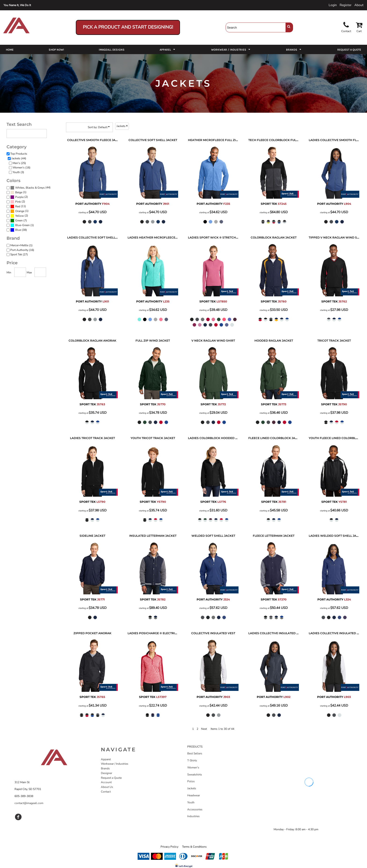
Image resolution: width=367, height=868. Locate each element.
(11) (18, 207)
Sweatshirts (195, 775)
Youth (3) (18, 172)
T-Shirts (192, 760)
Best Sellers (195, 753)
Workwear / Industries (115, 764)
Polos (191, 781)
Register (346, 5)
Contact (106, 792)
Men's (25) (19, 163)
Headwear (194, 795)
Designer (106, 773)
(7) (19, 221)
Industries (193, 816)
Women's (193, 767)
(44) (30, 188)
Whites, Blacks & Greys (30, 188)
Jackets (192, 788)
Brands (105, 768)
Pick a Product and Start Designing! (128, 27)
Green (19, 220)
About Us (107, 787)
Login (333, 5)
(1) (18, 193)
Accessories (195, 809)
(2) (19, 197)
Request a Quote (111, 778)
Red (18, 206)
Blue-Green (22, 225)
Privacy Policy (169, 847)
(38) (19, 230)
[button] (168, 49)
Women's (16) (22, 168)
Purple (19, 197)
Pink (18, 202)
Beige (19, 192)
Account (106, 782)
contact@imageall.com (29, 803)
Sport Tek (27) (19, 254)
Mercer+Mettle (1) (21, 245)
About (359, 5)
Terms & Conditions (194, 847)
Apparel (106, 759)
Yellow (20, 216)
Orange (20, 211)
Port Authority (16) (22, 250)
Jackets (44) (19, 158)
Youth (191, 802)
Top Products (19, 154)
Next (204, 729)
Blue (18, 230)
